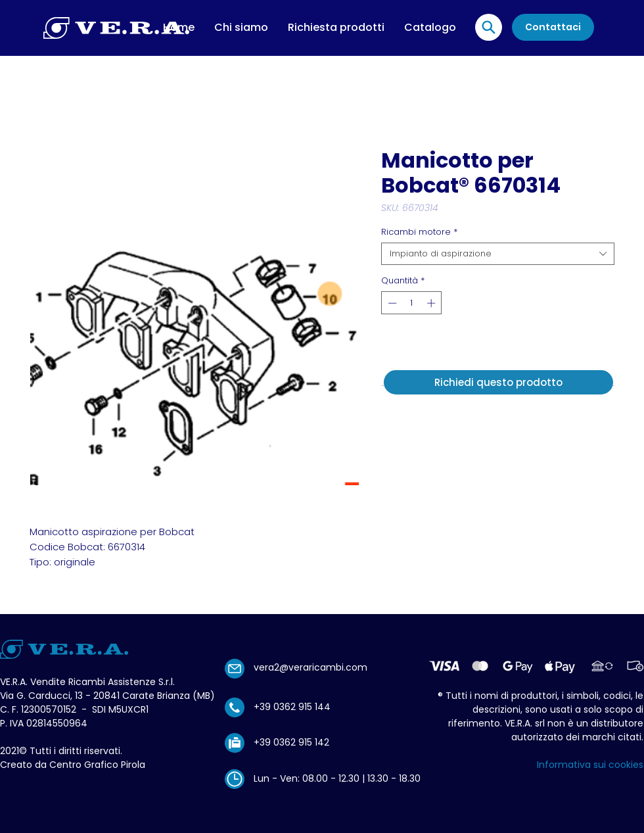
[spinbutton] (412, 303)
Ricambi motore (419, 232)
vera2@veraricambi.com (310, 667)
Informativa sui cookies (590, 765)
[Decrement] (391, 303)
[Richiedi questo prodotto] (498, 382)
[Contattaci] (553, 27)
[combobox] (498, 254)
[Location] (489, 27)
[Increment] (432, 303)
